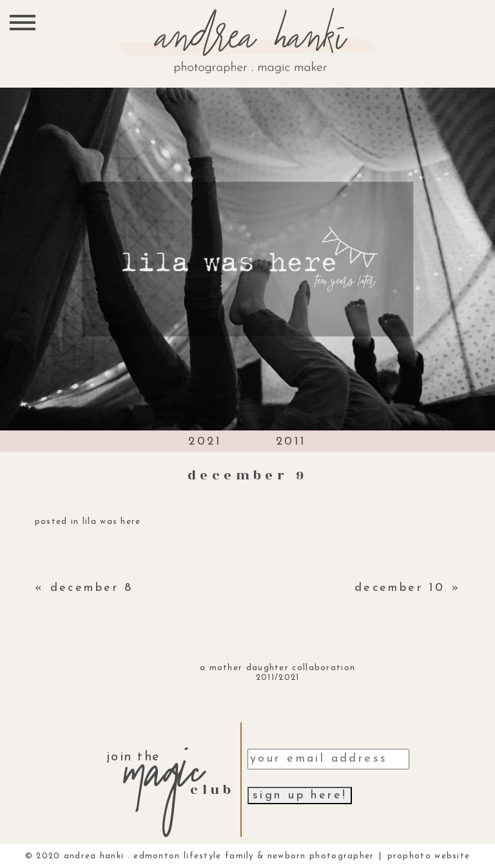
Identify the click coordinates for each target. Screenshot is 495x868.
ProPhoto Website (429, 856)
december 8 (92, 588)
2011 (291, 442)
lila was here (112, 522)
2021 (205, 442)
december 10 (400, 588)
